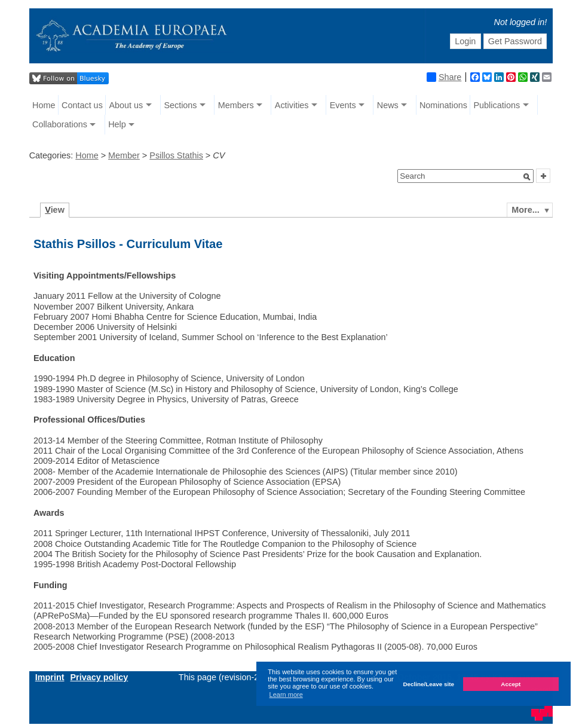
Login (465, 41)
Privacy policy (99, 677)
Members (236, 105)
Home (44, 105)
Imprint (50, 677)
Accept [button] (511, 684)
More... (525, 210)
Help (117, 124)
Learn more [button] (286, 695)
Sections (180, 105)
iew (55, 210)
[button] (527, 177)
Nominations (443, 105)
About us (126, 105)
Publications (497, 105)
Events (343, 105)
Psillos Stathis (176, 155)
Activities (292, 105)
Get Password (515, 41)
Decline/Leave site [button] (428, 684)
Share (444, 77)
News (388, 105)
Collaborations (60, 124)
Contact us (82, 105)
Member (124, 155)
